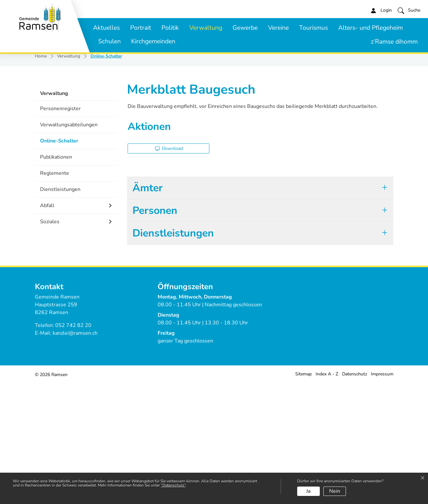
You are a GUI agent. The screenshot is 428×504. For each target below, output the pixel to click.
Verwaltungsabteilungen (69, 246)
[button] (409, 10)
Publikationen (56, 278)
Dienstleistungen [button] (173, 355)
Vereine (278, 28)
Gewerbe (245, 28)
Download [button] (169, 270)
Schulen (110, 41)
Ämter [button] (148, 309)
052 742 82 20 (73, 447)
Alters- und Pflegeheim (371, 28)
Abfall (47, 327)
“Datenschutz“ (173, 485)
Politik (170, 28)
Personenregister (60, 230)
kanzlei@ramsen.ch (75, 455)
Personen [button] (155, 332)
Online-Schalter (59, 264)
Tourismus (313, 28)
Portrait (141, 28)
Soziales (50, 343)
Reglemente (55, 295)
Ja (308, 491)
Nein (335, 491)
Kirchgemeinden (153, 41)
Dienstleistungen (60, 311)
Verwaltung (206, 28)
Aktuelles (106, 28)
